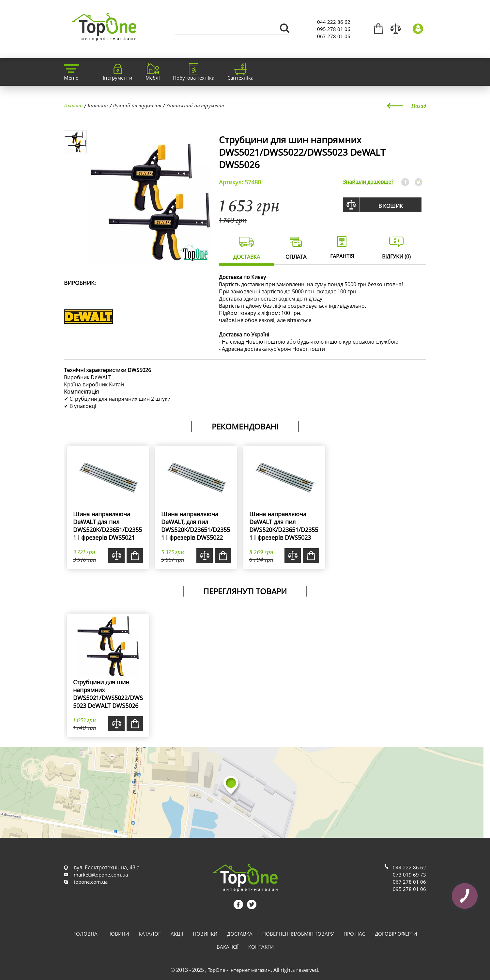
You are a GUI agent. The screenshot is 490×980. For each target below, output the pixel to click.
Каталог (98, 105)
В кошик (391, 206)
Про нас (354, 934)
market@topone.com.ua (101, 875)
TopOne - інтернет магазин (239, 970)
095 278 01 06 (334, 29)
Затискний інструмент (195, 105)
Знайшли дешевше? (368, 182)
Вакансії (228, 947)
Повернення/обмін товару (298, 934)
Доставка (240, 934)
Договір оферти (396, 934)
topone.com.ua (91, 882)
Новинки (205, 934)
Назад (419, 106)
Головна (73, 105)
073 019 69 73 (409, 875)
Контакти (261, 947)
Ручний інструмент (137, 105)
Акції (177, 934)
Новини (118, 934)
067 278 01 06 (334, 36)
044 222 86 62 (334, 22)
